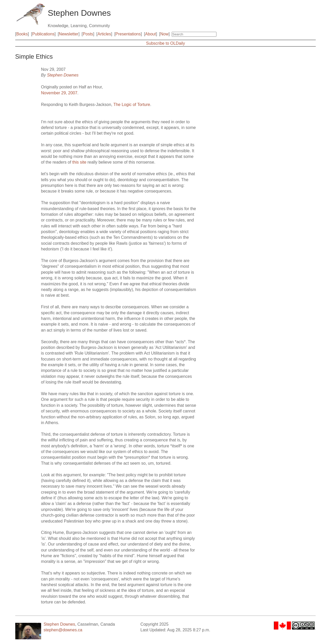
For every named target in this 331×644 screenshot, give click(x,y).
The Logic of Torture (132, 105)
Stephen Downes (63, 75)
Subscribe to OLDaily (165, 43)
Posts (88, 34)
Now (164, 34)
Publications (43, 34)
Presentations (128, 34)
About (151, 34)
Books (22, 34)
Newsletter (69, 34)
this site (79, 162)
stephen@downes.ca (63, 630)
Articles (104, 34)
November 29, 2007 (59, 93)
